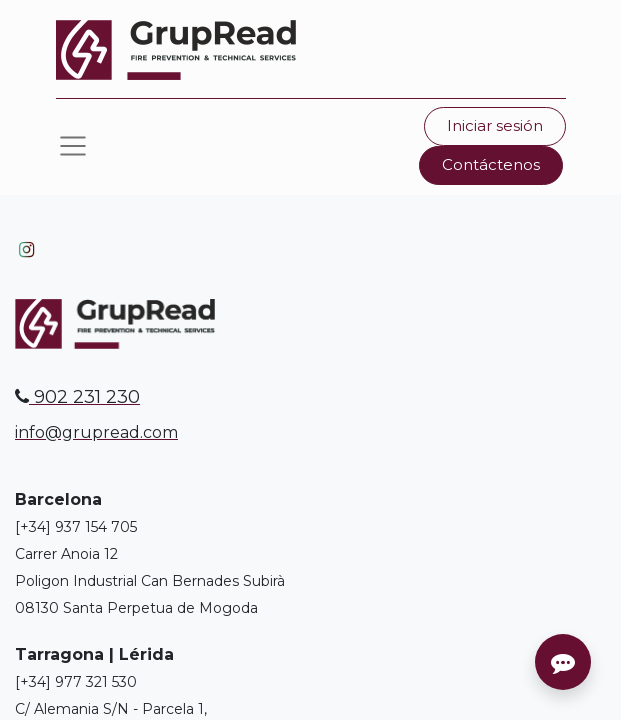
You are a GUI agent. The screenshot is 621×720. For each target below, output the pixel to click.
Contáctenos (491, 164)
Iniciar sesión (495, 125)
